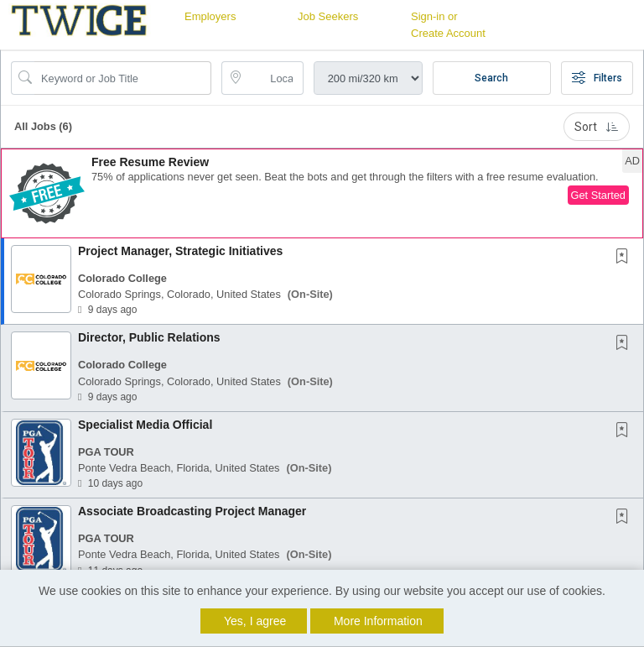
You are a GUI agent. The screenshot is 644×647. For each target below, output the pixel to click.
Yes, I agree (255, 621)
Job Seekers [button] (328, 16)
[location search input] (274, 78)
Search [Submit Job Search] (491, 78)
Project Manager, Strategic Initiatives (180, 251)
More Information (378, 621)
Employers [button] (210, 16)
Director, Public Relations (149, 337)
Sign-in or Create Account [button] (448, 25)
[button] (322, 193)
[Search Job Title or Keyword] (123, 78)
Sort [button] (597, 127)
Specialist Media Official (145, 425)
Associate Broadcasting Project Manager (192, 511)
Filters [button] (597, 78)
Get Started (598, 195)
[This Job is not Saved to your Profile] (626, 258)
